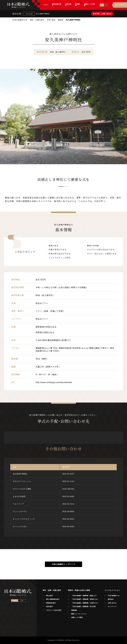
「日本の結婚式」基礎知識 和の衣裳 (83, 606)
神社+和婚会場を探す (53, 599)
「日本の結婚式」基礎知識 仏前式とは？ (85, 603)
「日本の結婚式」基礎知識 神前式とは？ (85, 599)
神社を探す (50, 596)
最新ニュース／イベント (79, 614)
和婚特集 (74, 610)
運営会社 (111, 599)
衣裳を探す (50, 606)
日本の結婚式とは (113, 596)
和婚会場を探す (51, 603)
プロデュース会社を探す (54, 610)
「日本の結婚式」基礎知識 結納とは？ (84, 596)
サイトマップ (112, 606)
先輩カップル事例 (77, 617)
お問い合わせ (112, 603)
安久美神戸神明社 (43, 14)
